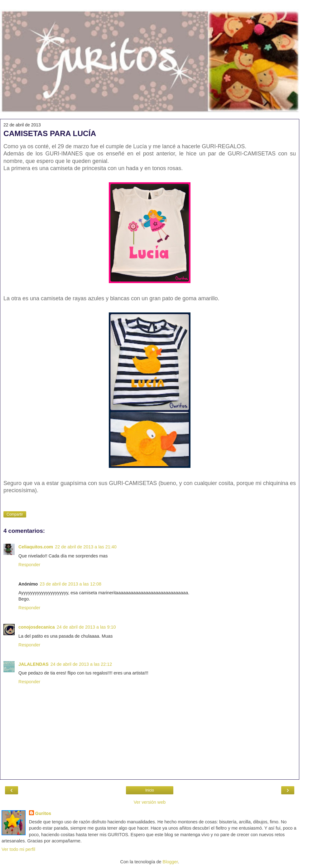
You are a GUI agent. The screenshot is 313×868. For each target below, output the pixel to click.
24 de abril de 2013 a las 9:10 (86, 627)
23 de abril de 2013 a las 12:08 (70, 584)
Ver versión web (150, 802)
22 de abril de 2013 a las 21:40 (86, 547)
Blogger (170, 862)
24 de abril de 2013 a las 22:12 (81, 664)
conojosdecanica (37, 627)
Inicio (150, 790)
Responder (29, 565)
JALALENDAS (34, 664)
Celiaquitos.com (36, 547)
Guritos (43, 813)
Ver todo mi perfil (18, 849)
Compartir (15, 514)
